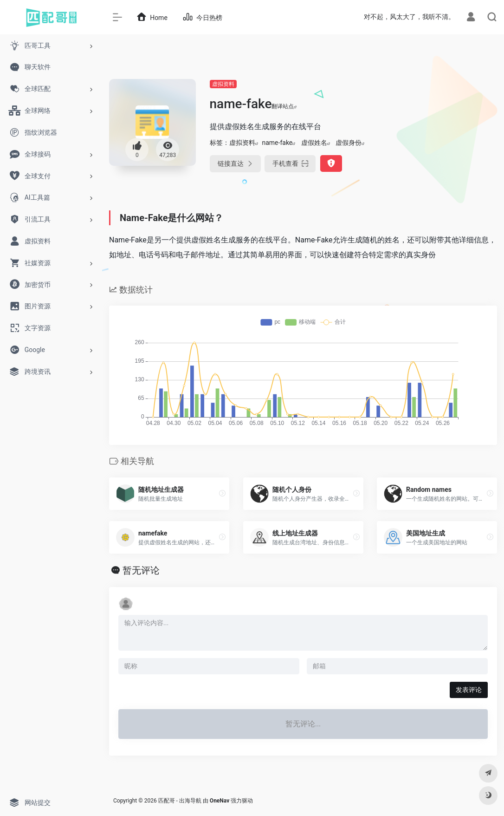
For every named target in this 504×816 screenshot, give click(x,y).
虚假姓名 (314, 143)
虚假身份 (349, 143)
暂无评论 (141, 570)
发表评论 (469, 690)
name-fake (278, 143)
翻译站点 (284, 106)
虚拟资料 (223, 84)
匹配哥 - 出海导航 (180, 801)
